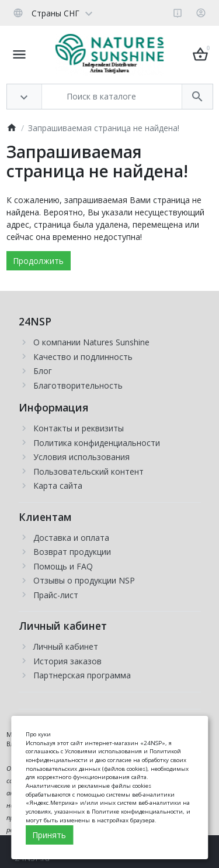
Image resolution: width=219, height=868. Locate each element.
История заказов (67, 661)
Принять (49, 835)
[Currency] (100, 13)
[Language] (53, 13)
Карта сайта (58, 486)
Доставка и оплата (71, 538)
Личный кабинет (66, 646)
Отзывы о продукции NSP (84, 580)
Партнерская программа (82, 675)
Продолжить (38, 261)
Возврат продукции (72, 552)
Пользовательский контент (88, 471)
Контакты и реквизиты (79, 428)
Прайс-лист (56, 595)
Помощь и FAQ (63, 566)
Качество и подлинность (83, 357)
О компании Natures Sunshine (91, 342)
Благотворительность (78, 385)
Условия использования (81, 457)
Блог (43, 371)
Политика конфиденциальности (97, 443)
